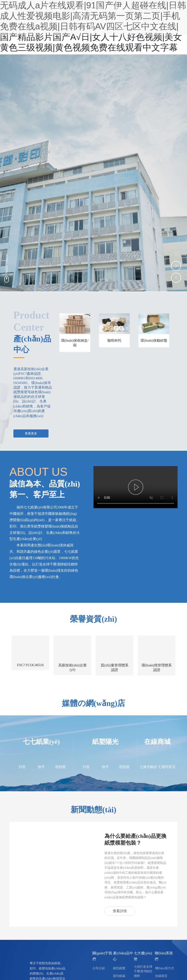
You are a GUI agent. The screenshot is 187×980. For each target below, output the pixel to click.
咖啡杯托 (114, 340)
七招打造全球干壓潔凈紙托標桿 (143, 971)
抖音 (22, 767)
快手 (41, 767)
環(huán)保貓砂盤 (154, 340)
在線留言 (161, 976)
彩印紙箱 (119, 976)
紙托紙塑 (119, 968)
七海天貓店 (148, 767)
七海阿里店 (167, 767)
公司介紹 (99, 968)
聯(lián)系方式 (165, 968)
